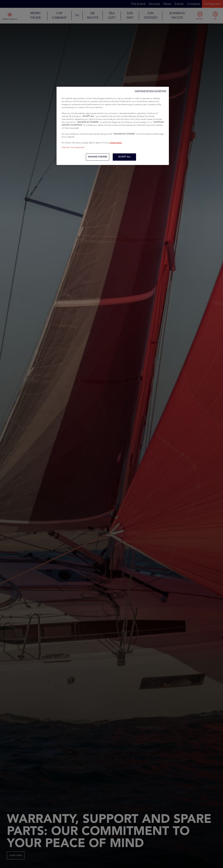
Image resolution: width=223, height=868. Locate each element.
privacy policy (116, 143)
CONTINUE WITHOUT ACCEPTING (151, 91)
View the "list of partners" (73, 147)
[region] (113, 126)
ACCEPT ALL (124, 157)
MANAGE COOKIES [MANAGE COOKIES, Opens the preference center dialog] (98, 157)
